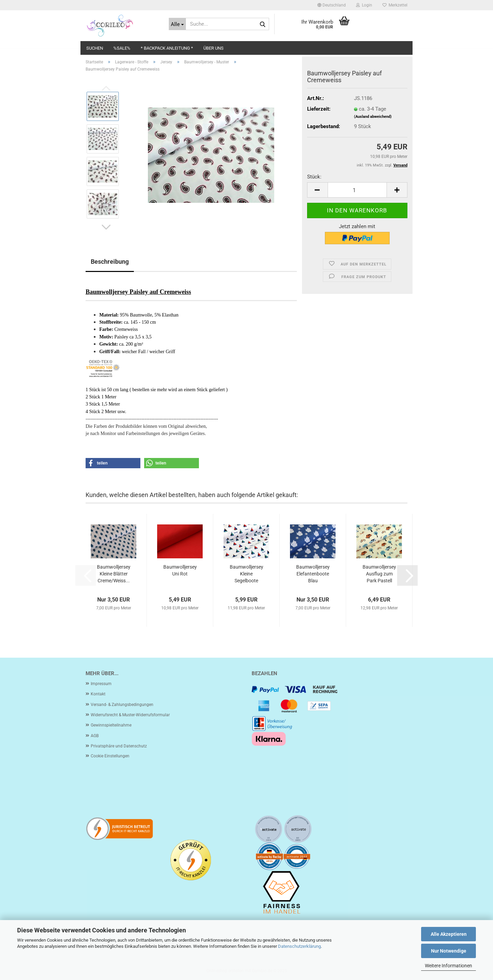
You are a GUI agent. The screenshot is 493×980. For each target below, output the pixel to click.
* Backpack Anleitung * (167, 48)
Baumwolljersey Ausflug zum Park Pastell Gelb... (379, 574)
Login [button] (364, 5)
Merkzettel (395, 5)
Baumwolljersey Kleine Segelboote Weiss (246, 574)
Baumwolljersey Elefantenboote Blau (313, 574)
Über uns (213, 48)
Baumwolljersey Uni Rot (180, 570)
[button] (332, 5)
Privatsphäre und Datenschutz (119, 746)
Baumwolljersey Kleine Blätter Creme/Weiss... (114, 574)
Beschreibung (110, 262)
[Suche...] (178, 24)
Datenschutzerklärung (299, 946)
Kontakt (98, 694)
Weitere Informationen (448, 966)
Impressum (101, 684)
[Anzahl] (357, 190)
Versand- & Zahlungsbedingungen (122, 705)
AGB (95, 736)
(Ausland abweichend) (373, 117)
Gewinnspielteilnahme (111, 725)
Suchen (95, 48)
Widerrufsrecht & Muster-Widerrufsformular (130, 715)
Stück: (314, 177)
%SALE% (122, 48)
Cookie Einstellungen (110, 756)
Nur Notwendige (449, 951)
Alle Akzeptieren (449, 934)
